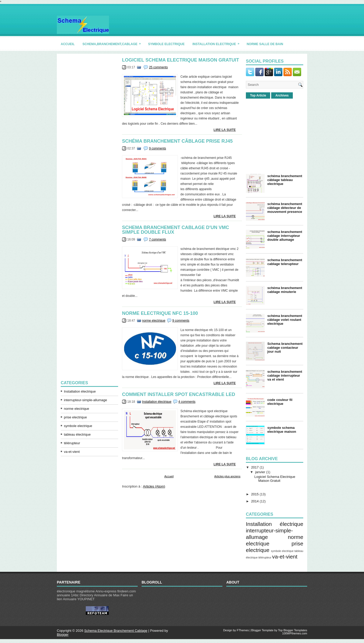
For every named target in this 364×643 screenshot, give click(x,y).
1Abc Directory (82, 595)
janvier (260, 472)
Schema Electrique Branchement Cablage (116, 631)
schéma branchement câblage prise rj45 (177, 141)
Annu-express (106, 591)
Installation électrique (80, 391)
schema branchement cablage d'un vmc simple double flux (176, 230)
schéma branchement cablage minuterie (285, 290)
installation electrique (218, 42)
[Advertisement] (89, 136)
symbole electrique (166, 44)
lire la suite (225, 130)
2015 (255, 494)
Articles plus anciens (227, 476)
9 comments (157, 148)
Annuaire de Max (107, 595)
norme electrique (77, 409)
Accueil (169, 476)
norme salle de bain (265, 44)
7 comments (157, 239)
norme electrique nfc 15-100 (160, 313)
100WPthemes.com (295, 633)
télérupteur (72, 443)
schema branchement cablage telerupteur (285, 262)
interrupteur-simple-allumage (85, 400)
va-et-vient (72, 452)
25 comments (158, 67)
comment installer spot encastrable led (179, 394)
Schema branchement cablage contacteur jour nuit (285, 348)
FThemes (243, 630)
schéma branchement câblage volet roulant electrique (285, 320)
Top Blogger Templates (293, 630)
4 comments (187, 402)
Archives (282, 95)
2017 (255, 467)
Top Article (258, 95)
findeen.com (127, 591)
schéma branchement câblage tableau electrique (285, 180)
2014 (255, 501)
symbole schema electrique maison (282, 430)
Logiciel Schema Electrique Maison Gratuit (181, 60)
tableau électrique (77, 434)
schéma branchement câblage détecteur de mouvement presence (285, 208)
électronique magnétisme (76, 591)
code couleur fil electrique (280, 402)
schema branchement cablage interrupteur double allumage (285, 236)
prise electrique (75, 417)
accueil (68, 44)
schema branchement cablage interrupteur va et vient (285, 375)
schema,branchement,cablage (113, 42)
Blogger (63, 635)
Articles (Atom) (154, 486)
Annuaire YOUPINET (79, 599)
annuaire (63, 595)
